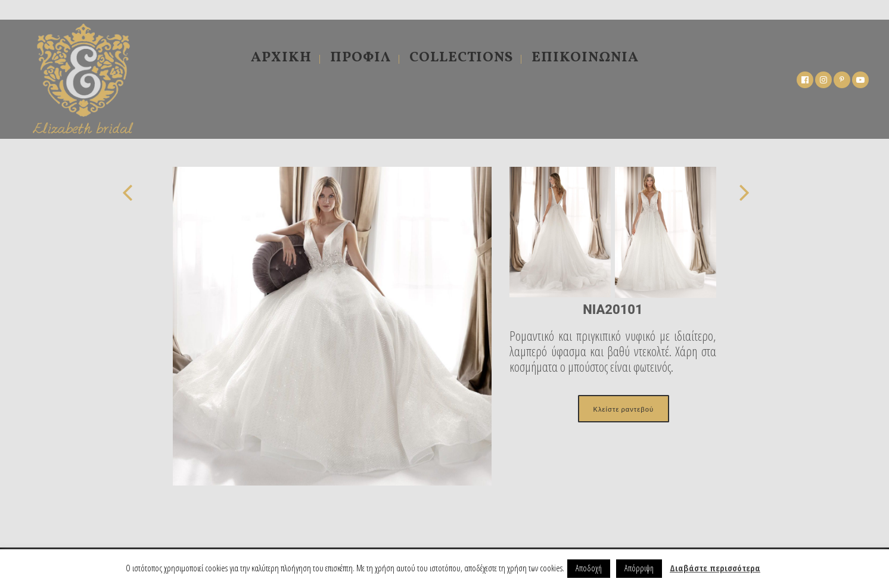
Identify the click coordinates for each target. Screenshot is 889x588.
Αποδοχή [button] (589, 568)
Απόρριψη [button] (639, 568)
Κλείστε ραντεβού (624, 409)
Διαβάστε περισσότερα (715, 568)
